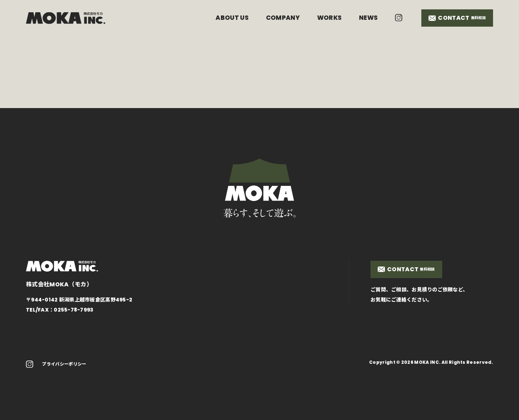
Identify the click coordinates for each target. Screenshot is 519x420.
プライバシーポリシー (64, 364)
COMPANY (283, 18)
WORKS (330, 18)
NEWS (368, 18)
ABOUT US (232, 18)
